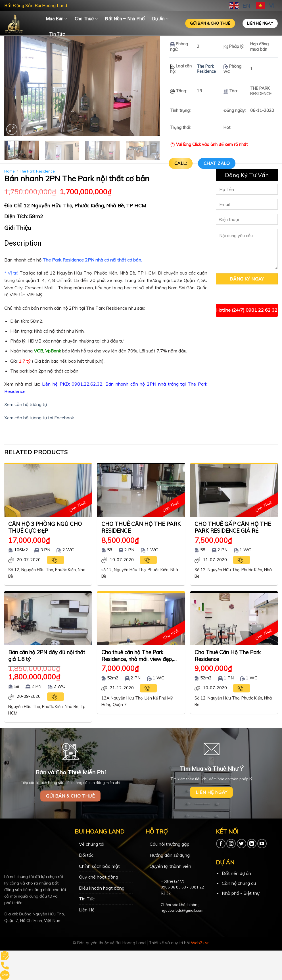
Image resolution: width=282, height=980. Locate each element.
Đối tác (86, 855)
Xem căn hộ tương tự (26, 404)
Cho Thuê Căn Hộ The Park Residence (228, 656)
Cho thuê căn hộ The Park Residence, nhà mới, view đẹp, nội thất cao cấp (137, 656)
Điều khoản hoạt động (102, 888)
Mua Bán (57, 19)
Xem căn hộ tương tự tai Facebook (39, 418)
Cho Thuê (86, 19)
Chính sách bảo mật (99, 866)
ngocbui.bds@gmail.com (182, 910)
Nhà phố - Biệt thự (241, 893)
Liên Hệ (87, 910)
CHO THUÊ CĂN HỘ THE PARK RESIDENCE (141, 527)
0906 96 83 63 (173, 887)
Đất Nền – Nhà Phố (125, 19)
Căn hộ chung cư (239, 883)
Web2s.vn (200, 943)
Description (23, 243)
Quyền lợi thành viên (170, 866)
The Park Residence (206, 69)
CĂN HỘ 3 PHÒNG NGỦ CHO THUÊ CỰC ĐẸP (45, 527)
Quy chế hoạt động (99, 877)
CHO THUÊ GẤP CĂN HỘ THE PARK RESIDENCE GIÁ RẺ (233, 527)
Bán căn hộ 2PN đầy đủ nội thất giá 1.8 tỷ (47, 656)
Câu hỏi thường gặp (170, 844)
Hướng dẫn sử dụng (170, 855)
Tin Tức (57, 34)
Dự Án (160, 19)
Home (10, 171)
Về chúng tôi (92, 844)
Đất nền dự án (236, 873)
